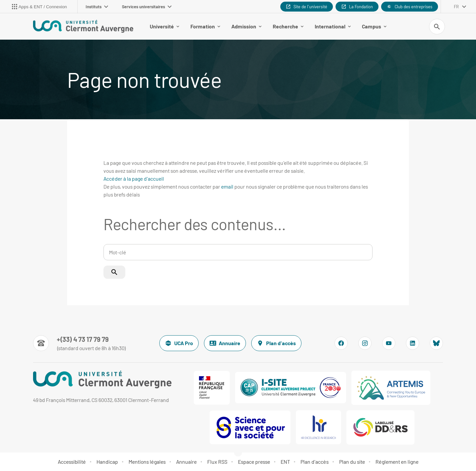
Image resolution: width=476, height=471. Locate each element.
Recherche (288, 26)
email (227, 186)
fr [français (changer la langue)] (456, 7)
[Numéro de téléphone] (79, 343)
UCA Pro (179, 343)
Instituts (97, 7)
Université (164, 26)
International (333, 26)
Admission (246, 26)
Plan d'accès (276, 343)
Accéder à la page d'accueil (134, 179)
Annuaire (225, 343)
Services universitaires (147, 7)
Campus (374, 26)
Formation (205, 26)
